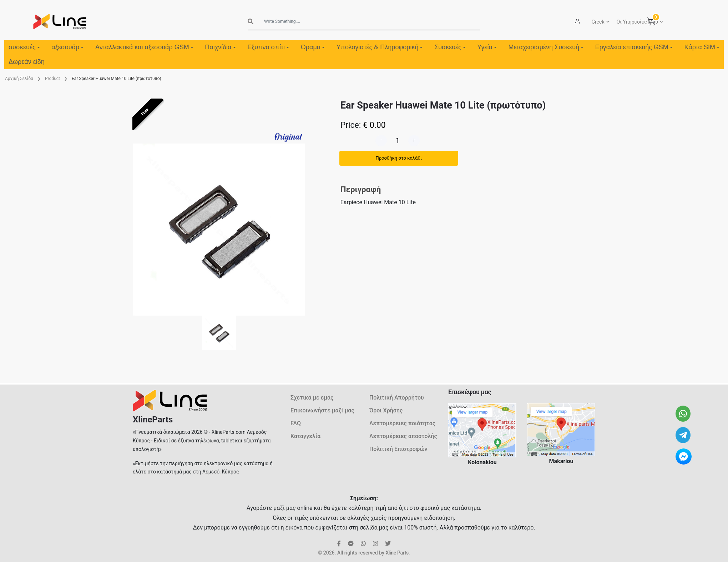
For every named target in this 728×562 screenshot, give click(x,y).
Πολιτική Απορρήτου (397, 398)
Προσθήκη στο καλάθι (399, 158)
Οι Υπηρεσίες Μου (638, 22)
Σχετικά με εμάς (312, 398)
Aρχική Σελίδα (19, 79)
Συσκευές (450, 47)
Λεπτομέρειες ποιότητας (402, 423)
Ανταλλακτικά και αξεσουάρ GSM (144, 47)
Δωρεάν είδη (27, 62)
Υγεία (487, 47)
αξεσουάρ (67, 47)
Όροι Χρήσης (386, 410)
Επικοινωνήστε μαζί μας (322, 410)
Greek (598, 22)
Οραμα (313, 47)
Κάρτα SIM (702, 47)
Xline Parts (397, 553)
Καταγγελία (305, 436)
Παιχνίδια (220, 47)
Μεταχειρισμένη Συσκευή (546, 47)
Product (52, 79)
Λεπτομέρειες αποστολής (403, 436)
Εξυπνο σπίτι (268, 47)
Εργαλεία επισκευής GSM (634, 47)
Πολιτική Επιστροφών (398, 449)
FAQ (296, 423)
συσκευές (24, 47)
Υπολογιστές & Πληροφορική (380, 47)
